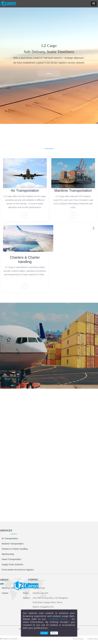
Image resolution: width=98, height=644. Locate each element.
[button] (94, 4)
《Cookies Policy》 (59, 619)
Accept (44, 633)
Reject (54, 633)
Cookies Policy (93, 639)
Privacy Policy (79, 639)
